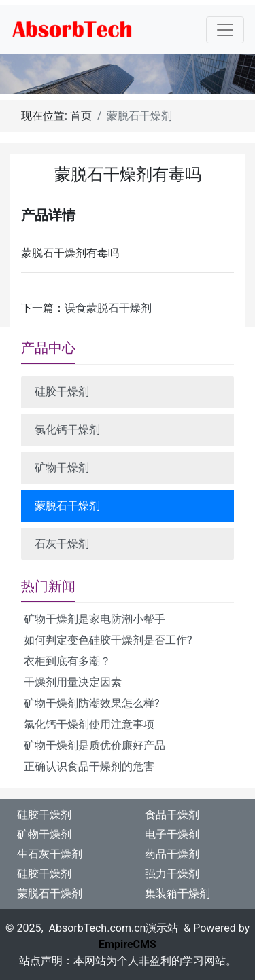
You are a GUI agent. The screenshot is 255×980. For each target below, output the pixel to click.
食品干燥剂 (172, 815)
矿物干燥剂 (62, 468)
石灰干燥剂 (62, 544)
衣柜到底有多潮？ (67, 661)
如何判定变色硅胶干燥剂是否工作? (108, 640)
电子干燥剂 (172, 834)
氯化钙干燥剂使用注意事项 (89, 724)
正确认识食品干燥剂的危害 (89, 766)
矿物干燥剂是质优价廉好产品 (95, 745)
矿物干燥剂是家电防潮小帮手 (95, 619)
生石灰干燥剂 (50, 854)
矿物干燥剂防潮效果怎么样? (92, 703)
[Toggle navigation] (225, 30)
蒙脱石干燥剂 (67, 506)
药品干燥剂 (172, 854)
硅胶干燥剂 (62, 392)
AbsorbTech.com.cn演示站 (114, 928)
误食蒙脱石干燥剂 (108, 308)
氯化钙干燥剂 (67, 430)
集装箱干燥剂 (177, 893)
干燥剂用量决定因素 (73, 682)
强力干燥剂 (172, 874)
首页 (81, 116)
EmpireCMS (128, 944)
